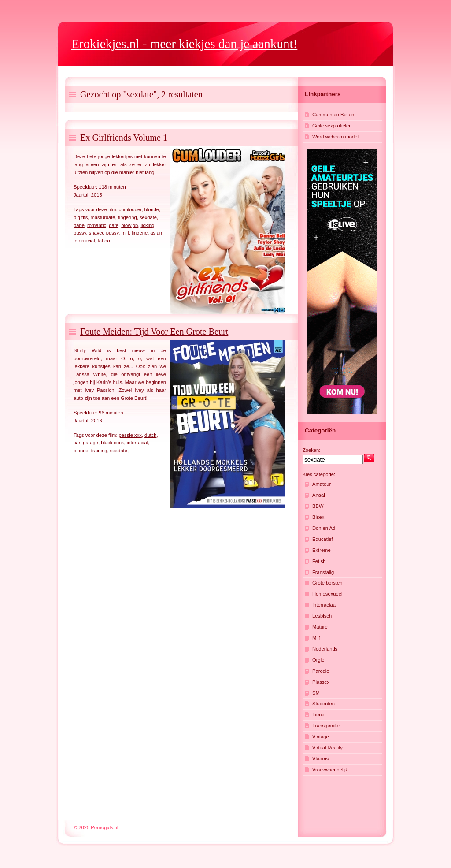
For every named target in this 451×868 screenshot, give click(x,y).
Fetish (319, 561)
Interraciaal (324, 605)
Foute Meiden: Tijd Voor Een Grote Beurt (154, 332)
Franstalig (323, 572)
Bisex (318, 517)
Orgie (318, 660)
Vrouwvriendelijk (330, 770)
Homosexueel (327, 594)
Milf (316, 638)
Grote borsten (327, 583)
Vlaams (320, 759)
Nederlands (325, 649)
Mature (320, 627)
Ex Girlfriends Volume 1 (124, 138)
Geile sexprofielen (332, 126)
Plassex (321, 682)
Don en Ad (324, 528)
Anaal (319, 495)
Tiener (319, 715)
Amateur (322, 484)
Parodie (321, 671)
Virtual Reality (327, 748)
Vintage (321, 737)
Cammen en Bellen (333, 115)
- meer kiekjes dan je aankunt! (184, 44)
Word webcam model (335, 137)
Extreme (322, 550)
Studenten (323, 704)
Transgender (326, 726)
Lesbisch (322, 616)
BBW (318, 506)
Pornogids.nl (104, 827)
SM (316, 693)
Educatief (323, 539)
